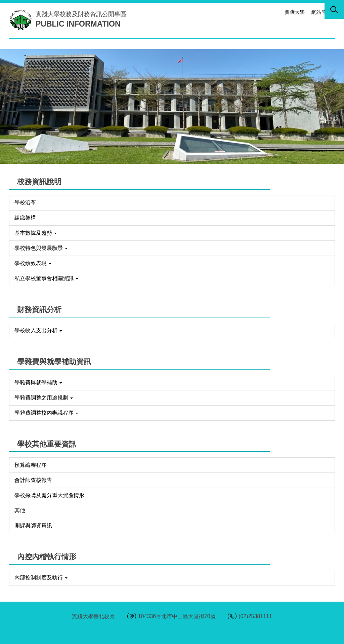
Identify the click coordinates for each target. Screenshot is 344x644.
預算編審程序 (31, 465)
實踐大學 (295, 12)
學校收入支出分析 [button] (38, 330)
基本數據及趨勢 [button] (36, 233)
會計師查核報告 (33, 480)
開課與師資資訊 (33, 525)
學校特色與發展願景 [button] (41, 248)
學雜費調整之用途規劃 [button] (44, 398)
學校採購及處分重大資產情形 (49, 495)
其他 (20, 510)
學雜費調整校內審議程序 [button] (46, 413)
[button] (334, 11)
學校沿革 (25, 203)
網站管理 (321, 12)
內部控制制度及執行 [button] (41, 578)
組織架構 (25, 218)
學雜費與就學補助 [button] (38, 383)
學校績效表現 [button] (33, 263)
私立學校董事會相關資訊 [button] (46, 278)
